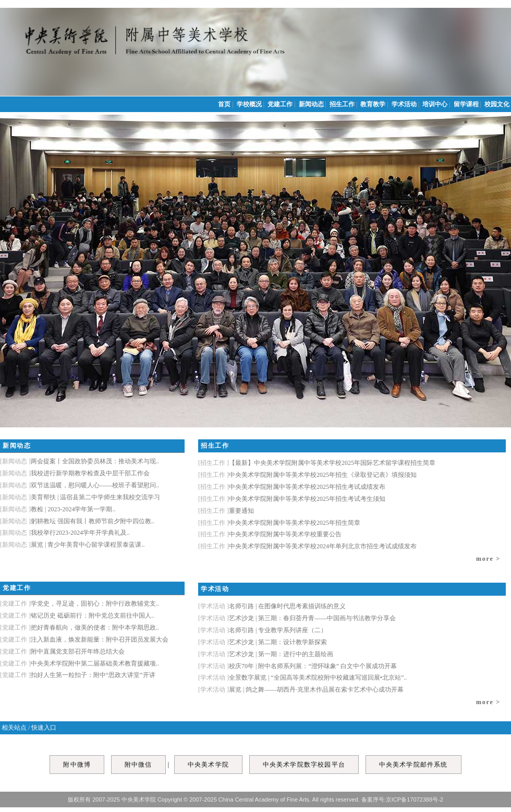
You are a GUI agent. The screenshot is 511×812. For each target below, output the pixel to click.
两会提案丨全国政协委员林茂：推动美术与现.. (80, 461)
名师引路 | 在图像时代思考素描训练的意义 (272, 606)
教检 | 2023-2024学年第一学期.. (58, 509)
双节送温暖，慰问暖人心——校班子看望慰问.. (80, 485)
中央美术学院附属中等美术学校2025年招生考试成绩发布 (292, 487)
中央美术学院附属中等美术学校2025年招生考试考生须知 (292, 499)
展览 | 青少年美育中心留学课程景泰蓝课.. (72, 545)
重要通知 (226, 511)
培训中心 (436, 104)
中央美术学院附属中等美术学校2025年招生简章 (279, 523)
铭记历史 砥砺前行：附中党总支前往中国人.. (77, 616)
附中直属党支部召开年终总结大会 (62, 651)
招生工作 (343, 104)
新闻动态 (312, 104)
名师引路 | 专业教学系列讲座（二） (263, 630)
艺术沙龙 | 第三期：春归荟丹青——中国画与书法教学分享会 (297, 618)
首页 (225, 104)
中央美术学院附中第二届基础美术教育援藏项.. (80, 663)
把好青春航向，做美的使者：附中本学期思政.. (80, 628)
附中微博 (77, 765)
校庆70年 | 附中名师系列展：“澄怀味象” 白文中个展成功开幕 (297, 666)
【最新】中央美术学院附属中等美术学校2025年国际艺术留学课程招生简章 (317, 463)
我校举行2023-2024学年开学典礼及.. (65, 533)
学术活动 (405, 104)
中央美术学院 (208, 765)
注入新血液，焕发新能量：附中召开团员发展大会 (84, 639)
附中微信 (138, 765)
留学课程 (467, 104)
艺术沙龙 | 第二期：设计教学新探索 (263, 642)
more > (488, 559)
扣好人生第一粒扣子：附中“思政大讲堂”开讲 (78, 675)
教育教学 (374, 104)
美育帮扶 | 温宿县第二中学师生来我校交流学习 (80, 497)
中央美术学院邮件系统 (413, 765)
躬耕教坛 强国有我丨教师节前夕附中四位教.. (77, 521)
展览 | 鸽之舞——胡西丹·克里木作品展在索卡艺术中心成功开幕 (301, 690)
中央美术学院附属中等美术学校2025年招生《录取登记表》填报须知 (307, 475)
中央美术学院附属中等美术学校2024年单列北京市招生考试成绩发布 (307, 546)
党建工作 (281, 104)
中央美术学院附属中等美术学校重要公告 (270, 534)
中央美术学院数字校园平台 (304, 765)
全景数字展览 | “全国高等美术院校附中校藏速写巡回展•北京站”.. (302, 678)
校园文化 (498, 104)
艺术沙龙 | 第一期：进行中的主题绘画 (266, 654)
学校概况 (250, 104)
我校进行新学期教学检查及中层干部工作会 (75, 473)
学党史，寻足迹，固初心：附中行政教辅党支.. (80, 604)
